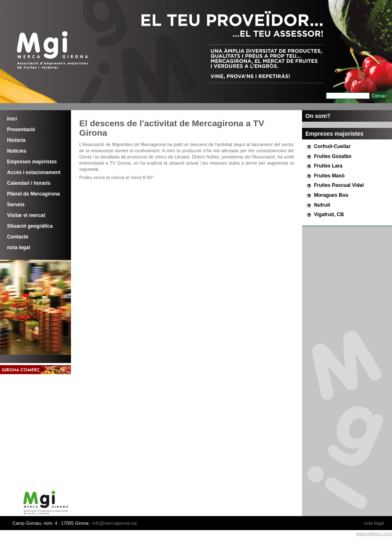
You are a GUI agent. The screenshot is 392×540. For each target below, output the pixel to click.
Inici (12, 119)
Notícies (17, 151)
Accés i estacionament (34, 172)
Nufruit (322, 205)
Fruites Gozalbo (333, 156)
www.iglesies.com (374, 533)
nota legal (19, 248)
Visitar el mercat (26, 215)
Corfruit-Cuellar (332, 146)
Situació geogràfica (30, 226)
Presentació (21, 130)
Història (16, 140)
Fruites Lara (328, 166)
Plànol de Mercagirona (33, 194)
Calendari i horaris (29, 183)
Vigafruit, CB (329, 215)
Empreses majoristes (32, 162)
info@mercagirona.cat (115, 523)
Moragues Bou (331, 195)
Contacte (18, 237)
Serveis (16, 205)
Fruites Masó (329, 176)
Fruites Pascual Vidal (339, 185)
